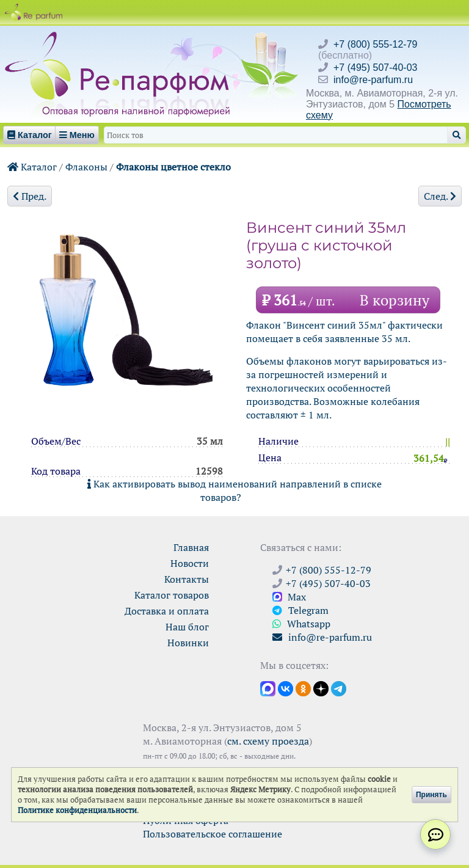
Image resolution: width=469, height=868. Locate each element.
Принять (431, 795)
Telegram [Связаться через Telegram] (300, 610)
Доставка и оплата (167, 611)
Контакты (187, 579)
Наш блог (187, 627)
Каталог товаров (172, 595)
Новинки (188, 643)
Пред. (30, 196)
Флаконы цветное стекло (173, 167)
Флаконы (86, 167)
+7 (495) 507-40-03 (375, 67)
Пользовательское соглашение (213, 834)
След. (440, 196)
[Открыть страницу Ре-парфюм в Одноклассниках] (303, 688)
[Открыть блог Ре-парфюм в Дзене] (321, 688)
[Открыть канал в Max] (268, 688)
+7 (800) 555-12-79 (375, 44)
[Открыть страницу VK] (285, 688)
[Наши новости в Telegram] (339, 688)
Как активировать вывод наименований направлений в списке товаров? (234, 491)
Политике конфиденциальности (77, 810)
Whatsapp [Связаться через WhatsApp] (301, 624)
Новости (190, 563)
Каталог (32, 167)
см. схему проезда (268, 741)
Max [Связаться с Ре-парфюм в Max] (289, 597)
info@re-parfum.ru (373, 80)
